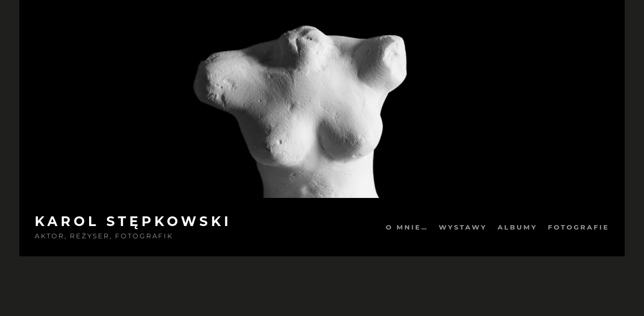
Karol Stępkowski (133, 221)
